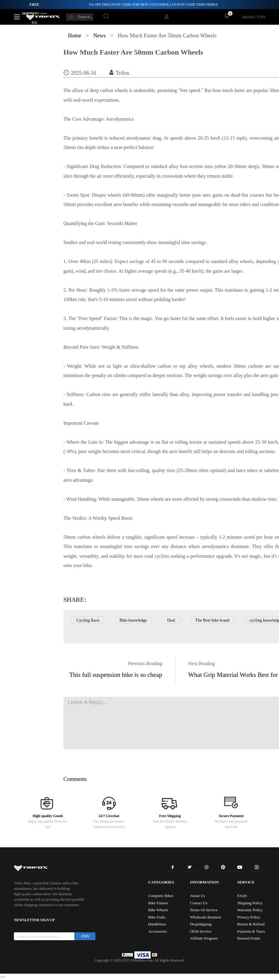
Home (75, 36)
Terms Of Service (204, 910)
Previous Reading (145, 663)
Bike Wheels (158, 910)
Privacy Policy (249, 917)
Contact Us (199, 903)
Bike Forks (157, 917)
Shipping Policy (250, 903)
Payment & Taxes (251, 931)
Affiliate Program (204, 938)
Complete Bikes (161, 896)
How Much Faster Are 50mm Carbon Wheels (133, 52)
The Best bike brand (212, 620)
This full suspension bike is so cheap (116, 675)
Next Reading (201, 663)
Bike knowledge (133, 620)
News (99, 36)
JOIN (85, 936)
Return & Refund (251, 924)
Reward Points (249, 938)
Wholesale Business (206, 917)
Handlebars (157, 924)
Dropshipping (201, 924)
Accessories (158, 931)
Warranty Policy (250, 910)
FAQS (242, 896)
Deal (171, 620)
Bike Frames (158, 903)
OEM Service (201, 931)
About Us (197, 896)
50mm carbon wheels (84, 537)
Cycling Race (88, 620)
